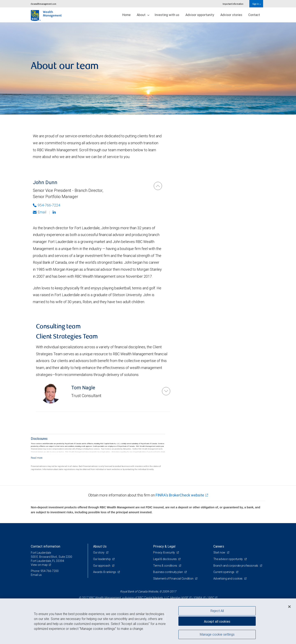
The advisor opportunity (228, 559)
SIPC (211, 598)
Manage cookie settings (217, 634)
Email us (36, 575)
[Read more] (37, 458)
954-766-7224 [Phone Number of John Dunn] (47, 205)
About (143, 15)
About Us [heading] (100, 546)
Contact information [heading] (46, 546)
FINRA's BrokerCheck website (180, 495)
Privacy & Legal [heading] (164, 546)
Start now (220, 552)
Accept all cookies (217, 621)
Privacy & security (164, 552)
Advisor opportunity (200, 15)
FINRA (198, 598)
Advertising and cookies (228, 579)
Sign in (257, 4)
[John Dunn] (158, 186)
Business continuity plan (168, 572)
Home (126, 15)
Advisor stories (231, 15)
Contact (254, 15)
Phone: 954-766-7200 (45, 571)
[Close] (289, 607)
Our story (99, 552)
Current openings (224, 572)
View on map (39, 565)
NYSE (185, 598)
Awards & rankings (105, 572)
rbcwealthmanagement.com (43, 4)
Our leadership (102, 559)
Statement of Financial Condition (174, 579)
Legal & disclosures (165, 559)
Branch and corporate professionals (236, 566)
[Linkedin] (55, 212)
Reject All (217, 611)
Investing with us (167, 15)
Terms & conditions (165, 566)
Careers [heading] (219, 546)
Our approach (102, 566)
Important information (233, 4)
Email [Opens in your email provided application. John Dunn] (40, 212)
